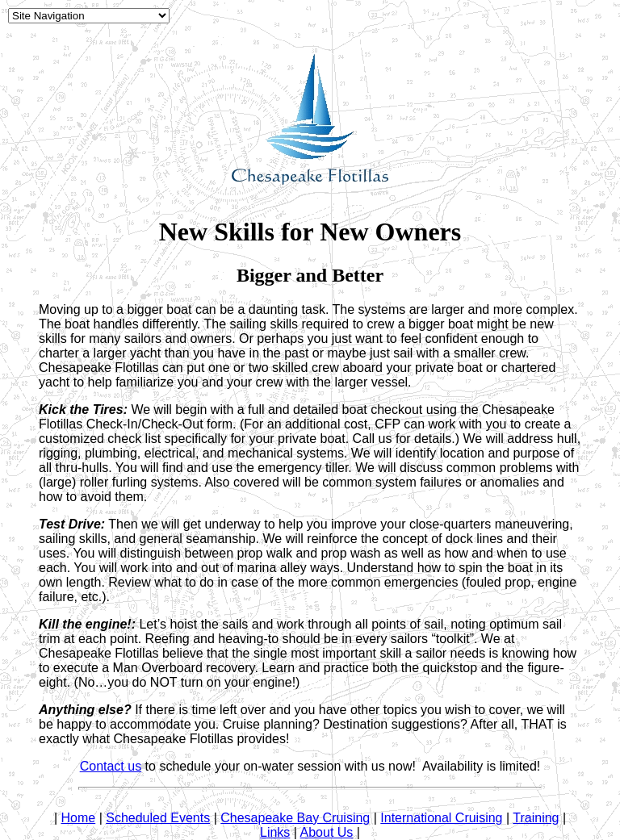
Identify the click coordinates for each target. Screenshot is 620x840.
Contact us (111, 766)
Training (536, 818)
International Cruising (441, 818)
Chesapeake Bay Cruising (295, 818)
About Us (327, 832)
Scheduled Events (158, 818)
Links (275, 832)
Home (79, 818)
